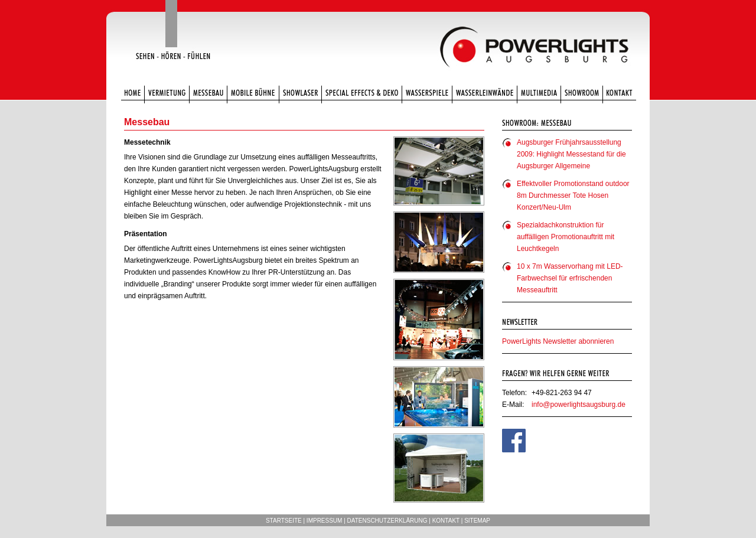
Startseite (284, 521)
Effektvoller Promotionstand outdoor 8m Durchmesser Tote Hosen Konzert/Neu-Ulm (573, 195)
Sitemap (477, 521)
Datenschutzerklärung (387, 521)
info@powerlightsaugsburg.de (579, 405)
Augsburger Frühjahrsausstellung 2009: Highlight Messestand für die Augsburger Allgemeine (571, 154)
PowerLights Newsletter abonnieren (558, 341)
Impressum (325, 521)
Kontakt (446, 521)
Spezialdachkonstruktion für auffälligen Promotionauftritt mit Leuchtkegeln (566, 237)
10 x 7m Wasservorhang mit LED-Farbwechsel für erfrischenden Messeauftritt (570, 278)
